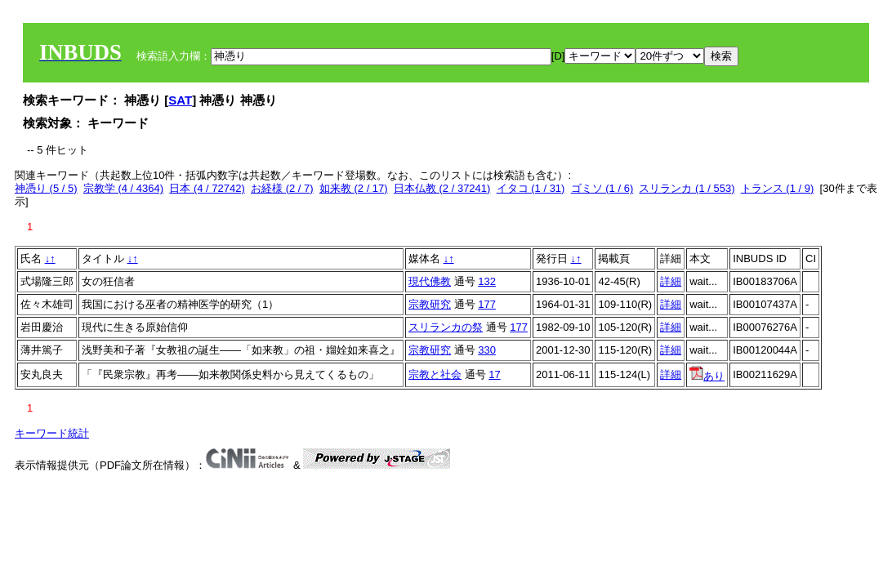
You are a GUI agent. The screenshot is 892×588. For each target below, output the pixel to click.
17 (494, 374)
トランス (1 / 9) (778, 188)
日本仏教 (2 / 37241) (442, 188)
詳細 (671, 281)
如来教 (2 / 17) (354, 188)
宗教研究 (430, 304)
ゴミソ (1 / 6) (602, 188)
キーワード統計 (52, 433)
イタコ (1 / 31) (531, 188)
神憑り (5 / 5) (46, 188)
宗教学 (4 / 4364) (123, 188)
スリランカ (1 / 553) (687, 188)
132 (487, 281)
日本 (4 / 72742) (207, 188)
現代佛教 (430, 281)
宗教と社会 (435, 374)
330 (487, 350)
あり (707, 376)
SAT (180, 100)
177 (487, 304)
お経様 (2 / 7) (282, 188)
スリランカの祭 (446, 327)
